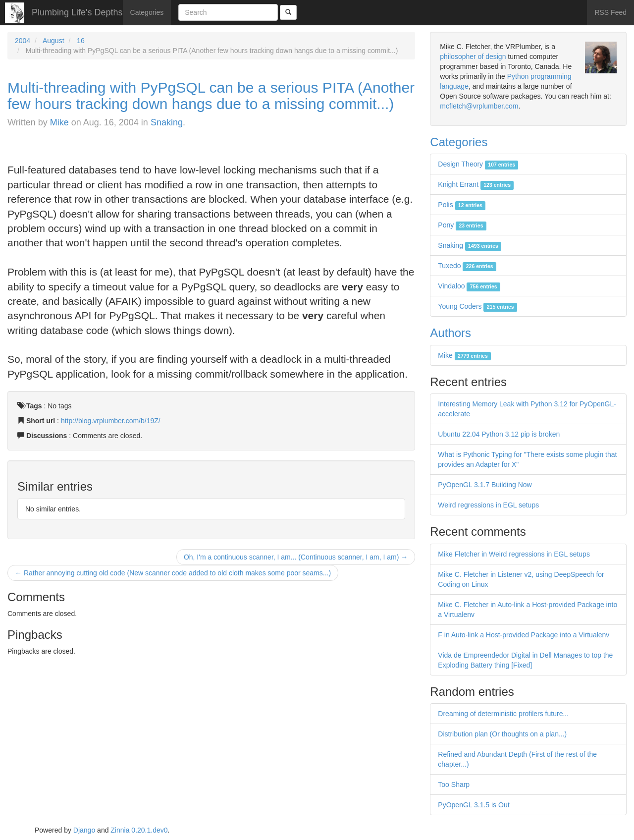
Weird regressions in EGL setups (488, 505)
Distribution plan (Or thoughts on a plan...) (502, 734)
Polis (462, 205)
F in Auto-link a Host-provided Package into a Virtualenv (524, 635)
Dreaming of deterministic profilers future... (503, 714)
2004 (23, 41)
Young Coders (477, 306)
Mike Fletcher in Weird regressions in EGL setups (514, 554)
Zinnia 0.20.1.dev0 (139, 830)
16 (81, 41)
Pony (462, 225)
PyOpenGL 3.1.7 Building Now (485, 485)
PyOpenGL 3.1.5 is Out (474, 805)
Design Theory (478, 164)
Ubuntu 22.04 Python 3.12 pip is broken (499, 434)
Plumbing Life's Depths (77, 12)
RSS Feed (610, 12)
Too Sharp (454, 784)
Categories (147, 12)
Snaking (167, 122)
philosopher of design (473, 56)
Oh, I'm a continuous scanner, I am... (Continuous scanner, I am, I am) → (296, 557)
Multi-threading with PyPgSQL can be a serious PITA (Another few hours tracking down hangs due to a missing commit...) (211, 96)
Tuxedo (467, 266)
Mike (59, 122)
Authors (450, 333)
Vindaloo (469, 286)
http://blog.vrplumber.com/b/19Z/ (111, 421)
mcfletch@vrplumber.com (479, 106)
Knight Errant (476, 184)
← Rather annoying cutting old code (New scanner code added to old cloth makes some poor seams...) (173, 573)
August (53, 41)
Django (84, 830)
